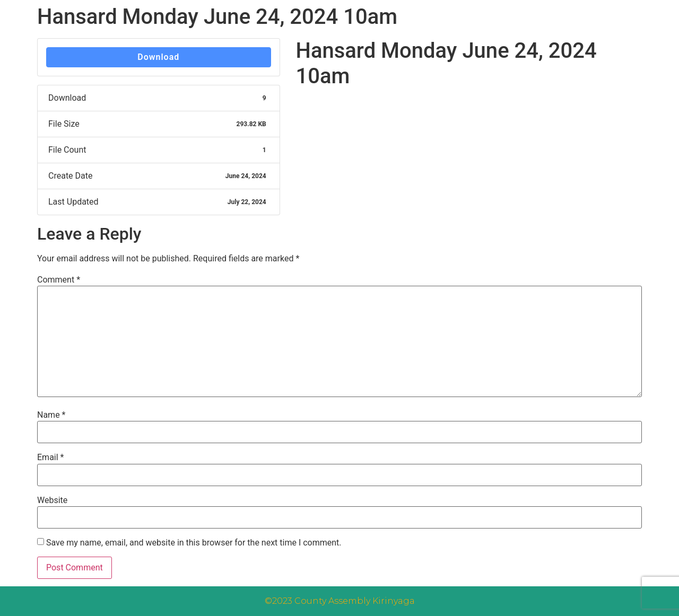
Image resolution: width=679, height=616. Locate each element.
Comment (59, 280)
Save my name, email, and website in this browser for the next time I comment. (194, 543)
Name (51, 415)
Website (52, 500)
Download (158, 57)
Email (50, 457)
